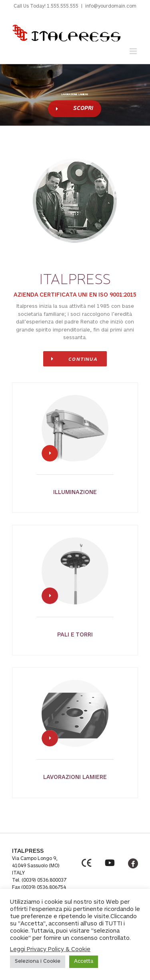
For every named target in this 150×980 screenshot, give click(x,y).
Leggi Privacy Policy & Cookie (50, 950)
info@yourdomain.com (111, 6)
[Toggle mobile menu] (134, 51)
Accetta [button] (84, 962)
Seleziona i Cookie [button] (38, 962)
